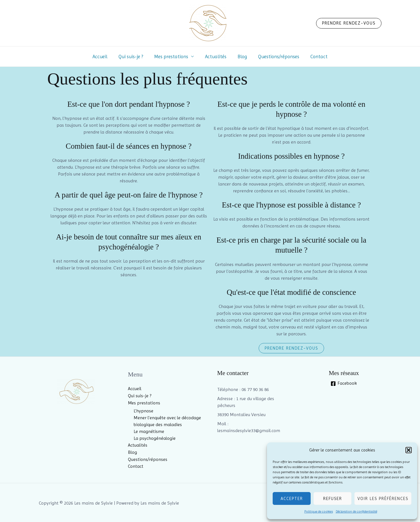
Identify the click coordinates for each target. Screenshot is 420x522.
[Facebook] (344, 384)
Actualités (216, 57)
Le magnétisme (149, 431)
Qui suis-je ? (134, 57)
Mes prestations (173, 57)
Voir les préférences (383, 499)
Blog (241, 57)
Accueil (104, 57)
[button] (409, 450)
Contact (315, 57)
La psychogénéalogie (155, 438)
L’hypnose (143, 411)
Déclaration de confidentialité (356, 511)
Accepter (292, 499)
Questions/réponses (276, 57)
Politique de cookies (319, 511)
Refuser (333, 499)
